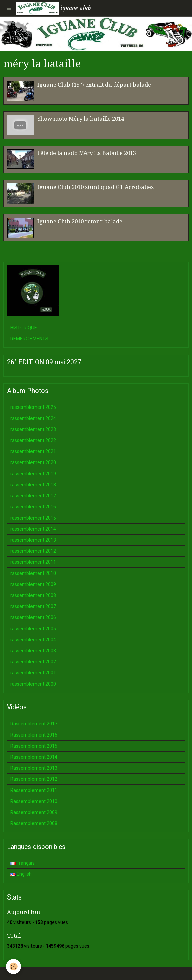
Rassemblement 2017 (34, 724)
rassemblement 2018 (33, 485)
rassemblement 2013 (33, 540)
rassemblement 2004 (33, 640)
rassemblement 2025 (33, 407)
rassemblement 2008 (33, 595)
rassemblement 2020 (33, 462)
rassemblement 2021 (33, 451)
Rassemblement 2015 (34, 746)
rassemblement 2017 (33, 496)
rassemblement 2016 (33, 507)
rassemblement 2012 (33, 551)
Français (22, 863)
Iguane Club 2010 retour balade (80, 221)
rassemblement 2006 (33, 617)
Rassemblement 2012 (34, 779)
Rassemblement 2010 (34, 801)
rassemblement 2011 (33, 562)
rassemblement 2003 (33, 651)
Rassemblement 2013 (34, 768)
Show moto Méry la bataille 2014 (81, 119)
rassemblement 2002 (33, 662)
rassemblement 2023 (33, 429)
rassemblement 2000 (33, 684)
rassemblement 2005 (33, 629)
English (21, 874)
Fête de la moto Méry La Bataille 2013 (87, 153)
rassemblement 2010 (33, 573)
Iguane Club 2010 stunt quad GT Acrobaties (95, 187)
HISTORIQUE (24, 328)
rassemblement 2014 (33, 529)
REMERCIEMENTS (29, 339)
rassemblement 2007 (33, 606)
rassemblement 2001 (33, 673)
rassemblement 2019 (33, 474)
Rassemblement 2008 (34, 823)
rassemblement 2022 (33, 440)
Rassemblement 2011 (34, 790)
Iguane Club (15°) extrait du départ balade (94, 85)
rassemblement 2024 (33, 418)
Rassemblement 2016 (34, 735)
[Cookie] (14, 966)
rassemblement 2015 (33, 518)
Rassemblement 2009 (34, 812)
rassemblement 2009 (33, 584)
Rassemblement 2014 (34, 757)
